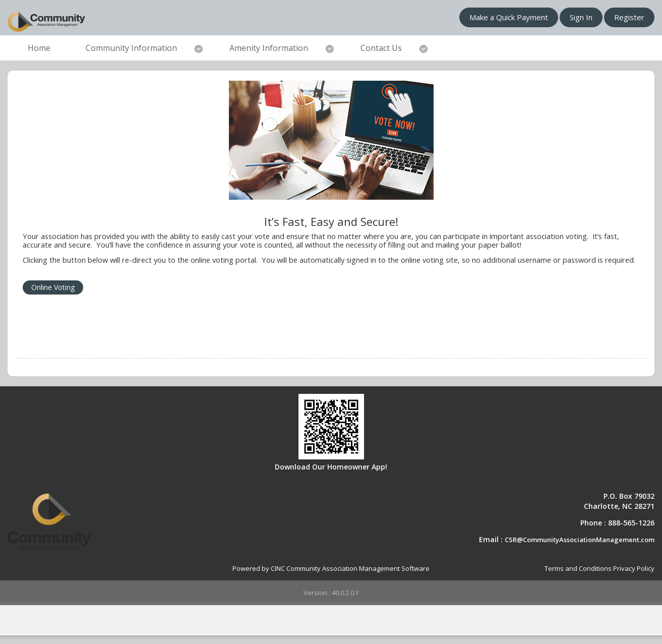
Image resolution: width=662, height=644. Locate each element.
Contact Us (381, 48)
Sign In (581, 17)
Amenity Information (269, 48)
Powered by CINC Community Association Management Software (331, 568)
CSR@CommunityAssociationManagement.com (580, 540)
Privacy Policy (634, 568)
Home (39, 48)
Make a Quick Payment (509, 17)
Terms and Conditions (578, 568)
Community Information (131, 48)
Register (629, 17)
